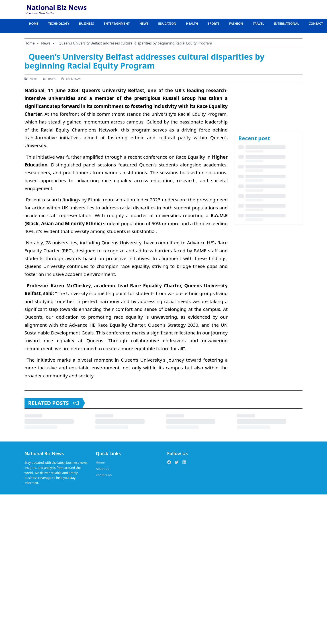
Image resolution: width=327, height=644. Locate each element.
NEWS (144, 23)
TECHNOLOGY (59, 23)
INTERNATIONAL (286, 23)
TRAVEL (258, 23)
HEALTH (192, 23)
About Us (102, 469)
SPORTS (214, 23)
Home (100, 462)
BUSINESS (87, 23)
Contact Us (104, 475)
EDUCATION (167, 23)
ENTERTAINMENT (117, 23)
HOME (34, 23)
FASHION (236, 23)
